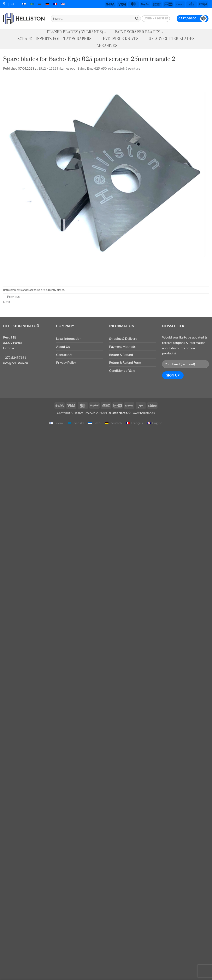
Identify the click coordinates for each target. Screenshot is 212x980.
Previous (11, 296)
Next (9, 302)
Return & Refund (121, 355)
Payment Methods (122, 346)
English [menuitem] (157, 423)
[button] (156, 19)
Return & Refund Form (125, 362)
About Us (63, 346)
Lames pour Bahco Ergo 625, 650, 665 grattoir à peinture (100, 68)
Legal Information (69, 338)
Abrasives (107, 46)
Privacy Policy (66, 362)
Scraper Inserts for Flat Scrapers (55, 39)
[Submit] (137, 19)
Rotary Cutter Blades (171, 39)
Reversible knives (119, 39)
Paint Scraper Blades (139, 32)
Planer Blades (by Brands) (77, 32)
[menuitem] (24, 4)
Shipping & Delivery (123, 338)
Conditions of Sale (122, 370)
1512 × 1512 (47, 68)
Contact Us (64, 355)
